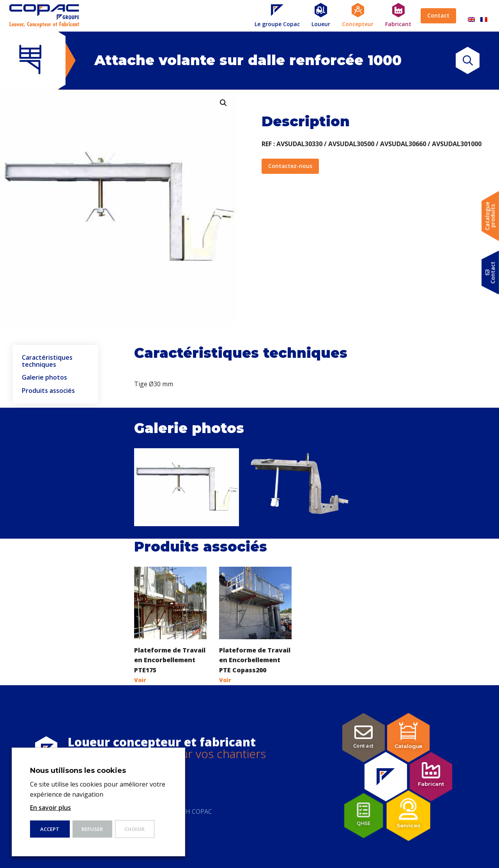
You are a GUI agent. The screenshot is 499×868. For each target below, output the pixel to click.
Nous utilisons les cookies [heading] (78, 771)
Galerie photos (44, 378)
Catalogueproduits (490, 216)
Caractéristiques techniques (47, 361)
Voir (140, 680)
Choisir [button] (134, 829)
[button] (223, 103)
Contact (438, 15)
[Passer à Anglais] (471, 16)
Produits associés (48, 391)
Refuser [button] (92, 829)
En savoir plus (50, 808)
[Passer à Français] (484, 16)
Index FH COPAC (188, 811)
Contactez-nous (290, 166)
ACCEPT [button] (50, 829)
